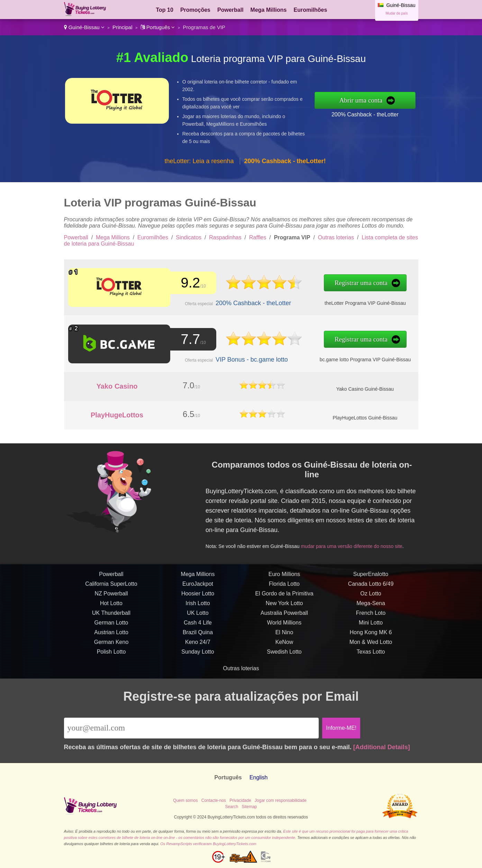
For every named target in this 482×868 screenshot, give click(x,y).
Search (231, 807)
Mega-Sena (371, 607)
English (258, 777)
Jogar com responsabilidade (281, 800)
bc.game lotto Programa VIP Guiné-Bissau (354, 359)
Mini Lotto (371, 627)
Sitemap (249, 807)
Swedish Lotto (284, 656)
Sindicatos (189, 237)
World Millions (284, 627)
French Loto (371, 617)
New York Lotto (284, 607)
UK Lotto (198, 617)
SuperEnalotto (371, 578)
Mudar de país (397, 13)
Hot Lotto (111, 607)
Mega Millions (269, 10)
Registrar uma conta (350, 283)
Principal (122, 27)
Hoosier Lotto (198, 598)
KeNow (284, 646)
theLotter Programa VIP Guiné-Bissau (354, 303)
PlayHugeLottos (117, 415)
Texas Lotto (371, 656)
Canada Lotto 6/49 (371, 588)
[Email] (192, 728)
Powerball (230, 10)
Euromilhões (311, 10)
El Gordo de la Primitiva (284, 598)
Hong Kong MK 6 (371, 636)
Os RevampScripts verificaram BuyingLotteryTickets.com (208, 844)
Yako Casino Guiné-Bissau (365, 389)
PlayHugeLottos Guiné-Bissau (365, 418)
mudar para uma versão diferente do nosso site (354, 544)
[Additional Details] (382, 747)
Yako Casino (117, 386)
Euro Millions (284, 578)
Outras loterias (336, 237)
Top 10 (165, 10)
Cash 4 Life (198, 627)
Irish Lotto (198, 607)
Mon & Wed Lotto (371, 646)
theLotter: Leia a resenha (199, 161)
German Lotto (111, 627)
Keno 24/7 (198, 646)
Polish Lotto (111, 656)
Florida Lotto (284, 588)
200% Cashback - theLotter (365, 114)
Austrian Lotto (111, 636)
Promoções (195, 10)
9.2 (188, 283)
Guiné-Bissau (84, 27)
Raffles (258, 237)
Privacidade (240, 800)
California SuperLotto (111, 588)
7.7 (188, 339)
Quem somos (185, 800)
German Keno (111, 646)
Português (158, 27)
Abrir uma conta (361, 100)
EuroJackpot (198, 588)
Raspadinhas (225, 237)
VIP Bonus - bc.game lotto (247, 359)
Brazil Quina (198, 636)
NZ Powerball (111, 598)
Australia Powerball (284, 617)
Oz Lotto (371, 598)
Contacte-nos (214, 800)
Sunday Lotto (198, 656)
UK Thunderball (111, 617)
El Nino (284, 636)
